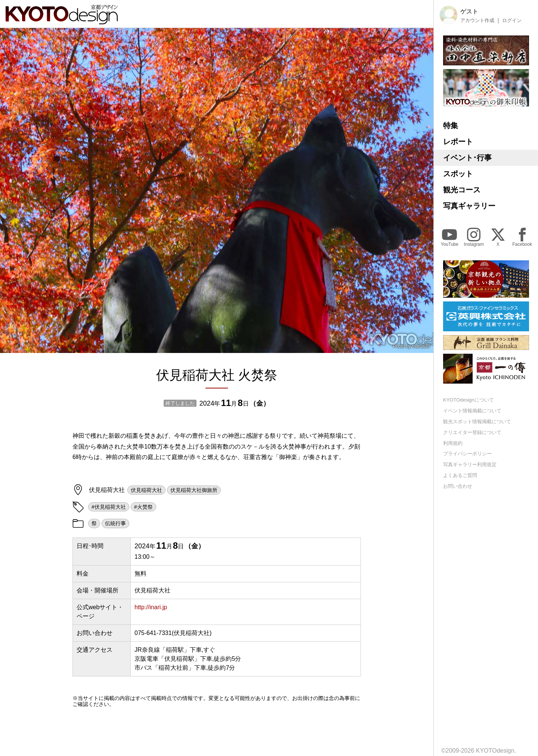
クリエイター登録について (472, 432)
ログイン (512, 21)
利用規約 (453, 443)
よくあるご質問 (460, 475)
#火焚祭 (143, 507)
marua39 (421, 346)
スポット (458, 174)
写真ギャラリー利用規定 (470, 464)
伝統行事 (115, 523)
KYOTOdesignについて (469, 400)
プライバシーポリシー (467, 454)
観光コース (462, 190)
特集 (451, 126)
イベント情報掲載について (472, 411)
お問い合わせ (458, 486)
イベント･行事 (467, 158)
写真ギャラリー (469, 206)
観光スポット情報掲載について (477, 422)
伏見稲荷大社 (146, 490)
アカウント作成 (477, 21)
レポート (458, 142)
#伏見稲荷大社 (109, 507)
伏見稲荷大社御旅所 (194, 490)
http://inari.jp (151, 607)
